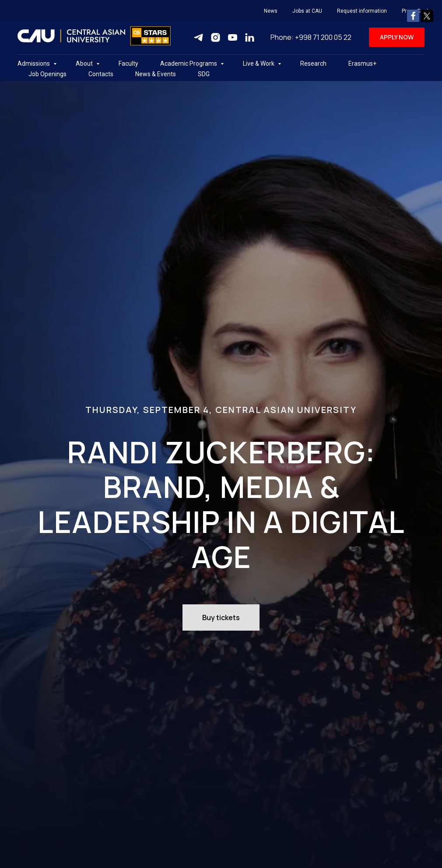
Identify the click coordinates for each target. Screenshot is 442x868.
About (85, 64)
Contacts (101, 74)
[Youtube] (233, 37)
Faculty (128, 64)
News (271, 11)
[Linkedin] (250, 37)
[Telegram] (198, 37)
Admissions (34, 64)
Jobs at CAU (307, 11)
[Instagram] (216, 37)
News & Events (156, 74)
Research (313, 64)
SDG (204, 74)
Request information (362, 11)
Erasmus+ (362, 64)
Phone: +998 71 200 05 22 (311, 37)
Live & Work (259, 64)
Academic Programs (189, 64)
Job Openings (47, 74)
